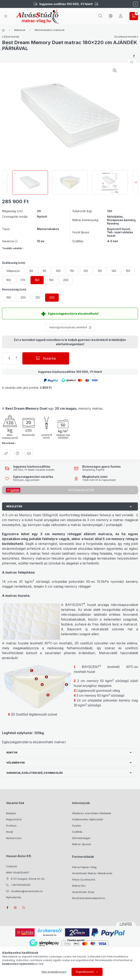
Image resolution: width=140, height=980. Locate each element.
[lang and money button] (111, 16)
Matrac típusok (82, 844)
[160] (9, 280)
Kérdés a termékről (17, 453)
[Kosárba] (46, 358)
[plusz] (16, 357)
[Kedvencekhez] (132, 62)
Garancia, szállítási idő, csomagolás (35, 773)
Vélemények (16, 763)
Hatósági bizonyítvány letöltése (68, 327)
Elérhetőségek (81, 838)
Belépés (11, 813)
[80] (31, 271)
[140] (114, 271)
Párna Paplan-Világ (84, 867)
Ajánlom (29, 453)
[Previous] (5, 182)
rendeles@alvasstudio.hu (27, 891)
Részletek (8, 443)
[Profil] (121, 16)
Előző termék (12, 37)
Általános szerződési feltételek (92, 813)
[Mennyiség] (9, 358)
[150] (128, 271)
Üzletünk (12, 866)
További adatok (12, 248)
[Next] (135, 182)
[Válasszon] (13, 271)
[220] (52, 298)
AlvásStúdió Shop (83, 892)
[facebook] (134, 56)
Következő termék (125, 37)
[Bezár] (136, 4)
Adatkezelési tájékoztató (88, 819)
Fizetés (77, 826)
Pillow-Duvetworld (84, 880)
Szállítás (77, 832)
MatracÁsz (79, 886)
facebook (7, 908)
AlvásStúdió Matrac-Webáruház (92, 873)
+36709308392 (21, 885)
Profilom (11, 826)
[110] (72, 271)
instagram (15, 908)
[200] (66, 280)
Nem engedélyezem (54, 972)
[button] (51, 380)
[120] (86, 271)
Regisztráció (14, 819)
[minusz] (16, 360)
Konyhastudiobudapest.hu (89, 898)
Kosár (10, 832)
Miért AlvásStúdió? (18, 872)
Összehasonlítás (6, 453)
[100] (58, 271)
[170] (23, 280)
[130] (100, 271)
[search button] (100, 16)
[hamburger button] (6, 16)
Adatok (12, 752)
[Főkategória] (3, 30)
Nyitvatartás (14, 897)
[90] (44, 271)
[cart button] (134, 16)
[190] (51, 280)
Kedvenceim (14, 838)
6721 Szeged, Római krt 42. (28, 879)
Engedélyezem (85, 972)
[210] (38, 298)
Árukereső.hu (50, 935)
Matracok (20, 30)
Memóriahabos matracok (50, 30)
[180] (37, 280)
